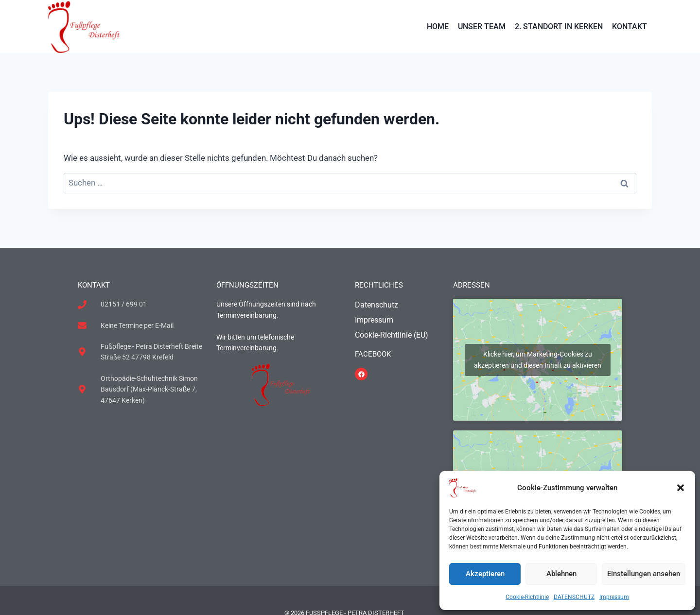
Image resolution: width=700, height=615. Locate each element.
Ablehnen (561, 574)
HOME (438, 26)
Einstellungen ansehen (644, 574)
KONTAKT (630, 26)
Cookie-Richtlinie (527, 597)
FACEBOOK (373, 354)
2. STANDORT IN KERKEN (559, 26)
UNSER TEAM (482, 26)
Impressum (614, 597)
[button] (681, 488)
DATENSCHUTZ (574, 597)
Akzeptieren (485, 574)
